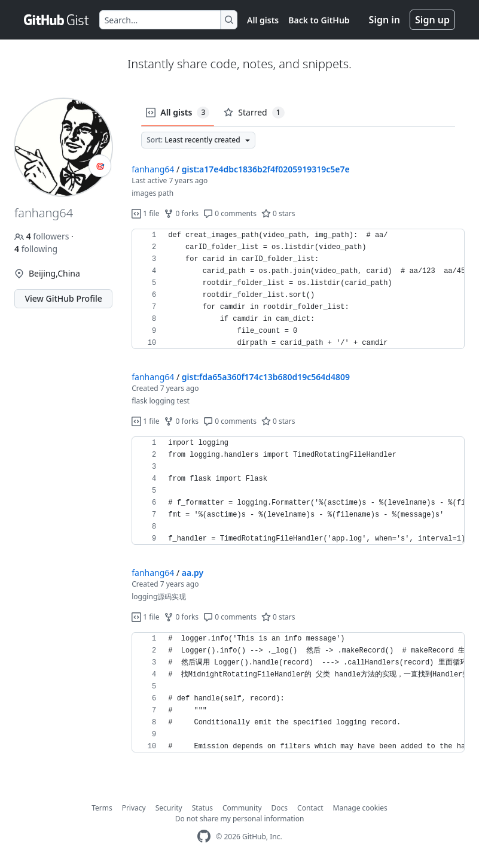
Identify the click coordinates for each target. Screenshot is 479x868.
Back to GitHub (319, 20)
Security (169, 808)
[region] (298, 289)
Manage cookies (360, 808)
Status (202, 808)
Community (242, 808)
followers (43, 236)
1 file (145, 213)
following (36, 249)
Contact (310, 808)
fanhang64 (153, 169)
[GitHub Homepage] (204, 837)
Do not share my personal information (240, 819)
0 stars (278, 213)
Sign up (432, 20)
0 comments (230, 213)
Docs (280, 808)
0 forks (181, 213)
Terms (102, 808)
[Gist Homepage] (57, 20)
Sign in (385, 20)
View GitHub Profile (63, 298)
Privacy (134, 808)
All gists (263, 20)
